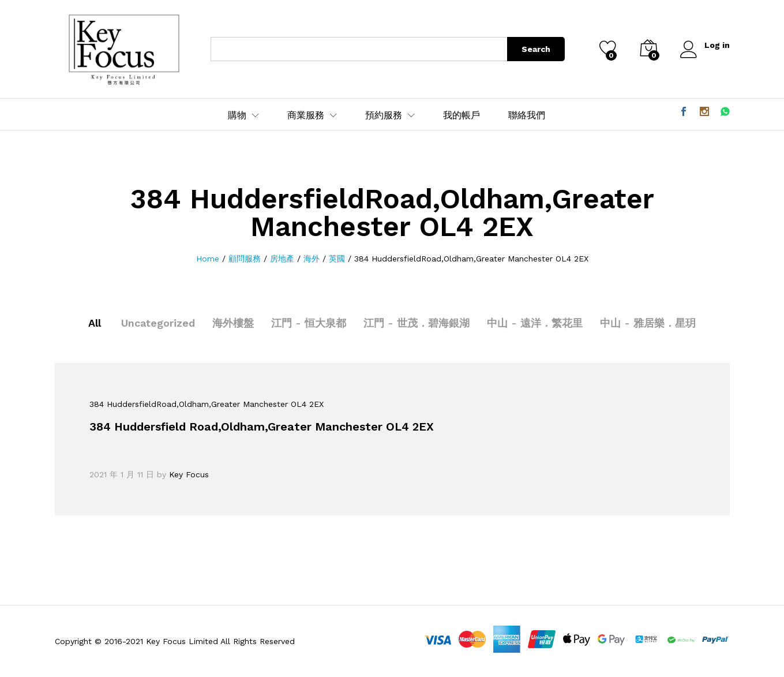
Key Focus (189, 474)
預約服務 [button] (384, 115)
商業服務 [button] (306, 115)
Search (536, 49)
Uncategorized (158, 323)
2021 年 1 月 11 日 (122, 474)
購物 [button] (237, 115)
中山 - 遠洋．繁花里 (535, 323)
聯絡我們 (527, 115)
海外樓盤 (233, 323)
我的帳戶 (462, 115)
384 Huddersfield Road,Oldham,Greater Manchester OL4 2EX (262, 427)
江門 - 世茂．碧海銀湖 (417, 323)
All (95, 323)
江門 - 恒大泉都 (309, 323)
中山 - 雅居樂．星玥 (648, 323)
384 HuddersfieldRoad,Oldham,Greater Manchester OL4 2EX (207, 404)
